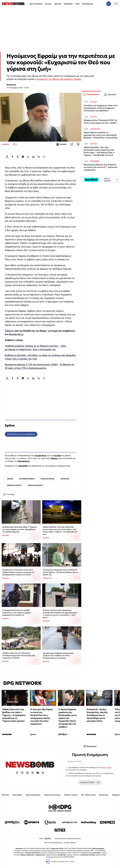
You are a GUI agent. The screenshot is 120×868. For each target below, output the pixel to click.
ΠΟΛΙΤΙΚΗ (58, 4)
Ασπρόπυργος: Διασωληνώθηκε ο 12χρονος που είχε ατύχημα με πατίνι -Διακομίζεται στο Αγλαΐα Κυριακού (19, 529)
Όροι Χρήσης (17, 795)
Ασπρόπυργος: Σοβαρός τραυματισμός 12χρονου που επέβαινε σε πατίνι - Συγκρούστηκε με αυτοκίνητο (58, 656)
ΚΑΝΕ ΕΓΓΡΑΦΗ (90, 783)
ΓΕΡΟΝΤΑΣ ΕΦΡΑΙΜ (47, 479)
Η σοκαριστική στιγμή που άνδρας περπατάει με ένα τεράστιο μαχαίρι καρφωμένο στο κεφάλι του (17, 613)
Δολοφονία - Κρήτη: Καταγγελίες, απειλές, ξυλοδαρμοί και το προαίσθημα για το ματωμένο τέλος (97, 715)
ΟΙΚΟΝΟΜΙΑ (68, 4)
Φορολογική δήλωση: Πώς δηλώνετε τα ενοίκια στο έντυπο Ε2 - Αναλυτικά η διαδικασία (100, 167)
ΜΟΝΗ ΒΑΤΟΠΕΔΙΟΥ (14, 485)
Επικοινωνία (104, 795)
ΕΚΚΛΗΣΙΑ (6, 144)
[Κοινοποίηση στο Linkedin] (33, 157)
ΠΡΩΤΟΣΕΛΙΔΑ (88, 4)
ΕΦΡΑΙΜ (10, 479)
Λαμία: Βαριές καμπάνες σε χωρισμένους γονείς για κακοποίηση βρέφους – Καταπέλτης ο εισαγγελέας (101, 135)
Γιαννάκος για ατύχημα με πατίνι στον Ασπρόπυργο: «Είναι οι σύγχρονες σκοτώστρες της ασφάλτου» (101, 108)
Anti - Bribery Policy (88, 795)
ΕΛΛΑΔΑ (48, 4)
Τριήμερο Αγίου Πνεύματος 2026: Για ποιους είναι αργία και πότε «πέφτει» (100, 121)
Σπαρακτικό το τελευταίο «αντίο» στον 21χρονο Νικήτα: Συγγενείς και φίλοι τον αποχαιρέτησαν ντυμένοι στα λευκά (18, 572)
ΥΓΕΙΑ (77, 4)
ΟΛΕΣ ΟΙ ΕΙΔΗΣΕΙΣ (36, 4)
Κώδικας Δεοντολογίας (52, 795)
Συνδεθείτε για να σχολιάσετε (21, 434)
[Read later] (78, 144)
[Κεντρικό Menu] (116, 4)
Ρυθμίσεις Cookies (71, 795)
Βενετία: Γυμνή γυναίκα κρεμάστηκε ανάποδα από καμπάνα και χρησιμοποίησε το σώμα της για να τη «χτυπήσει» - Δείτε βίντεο (60, 614)
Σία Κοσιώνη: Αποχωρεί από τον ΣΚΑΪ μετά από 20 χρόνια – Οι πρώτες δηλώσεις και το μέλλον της (60, 572)
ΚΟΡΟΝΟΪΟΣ (65, 479)
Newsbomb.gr (16, 334)
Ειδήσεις (9, 331)
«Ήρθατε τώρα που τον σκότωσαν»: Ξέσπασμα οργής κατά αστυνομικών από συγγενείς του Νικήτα (19, 655)
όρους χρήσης (107, 767)
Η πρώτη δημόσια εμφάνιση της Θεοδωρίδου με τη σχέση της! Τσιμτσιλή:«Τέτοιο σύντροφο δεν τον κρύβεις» (67, 718)
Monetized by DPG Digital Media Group (68, 839)
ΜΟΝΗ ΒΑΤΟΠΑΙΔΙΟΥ (35, 485)
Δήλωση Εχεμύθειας (33, 795)
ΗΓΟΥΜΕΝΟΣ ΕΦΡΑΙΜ (27, 479)
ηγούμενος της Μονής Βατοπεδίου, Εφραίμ (59, 79)
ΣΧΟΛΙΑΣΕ (61, 144)
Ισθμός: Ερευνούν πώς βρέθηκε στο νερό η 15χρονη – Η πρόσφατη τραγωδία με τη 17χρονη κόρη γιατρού (14, 715)
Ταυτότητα (5, 795)
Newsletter (23, 466)
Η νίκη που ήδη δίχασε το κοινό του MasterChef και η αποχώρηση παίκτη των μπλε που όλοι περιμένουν (42, 717)
